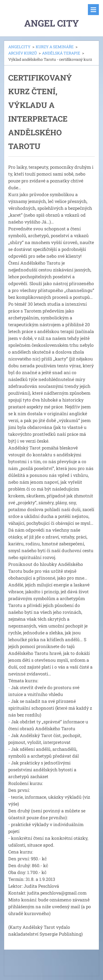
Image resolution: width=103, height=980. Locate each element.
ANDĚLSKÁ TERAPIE (61, 53)
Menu (93, 10)
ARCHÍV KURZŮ (23, 53)
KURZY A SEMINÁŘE (55, 47)
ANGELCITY (19, 47)
